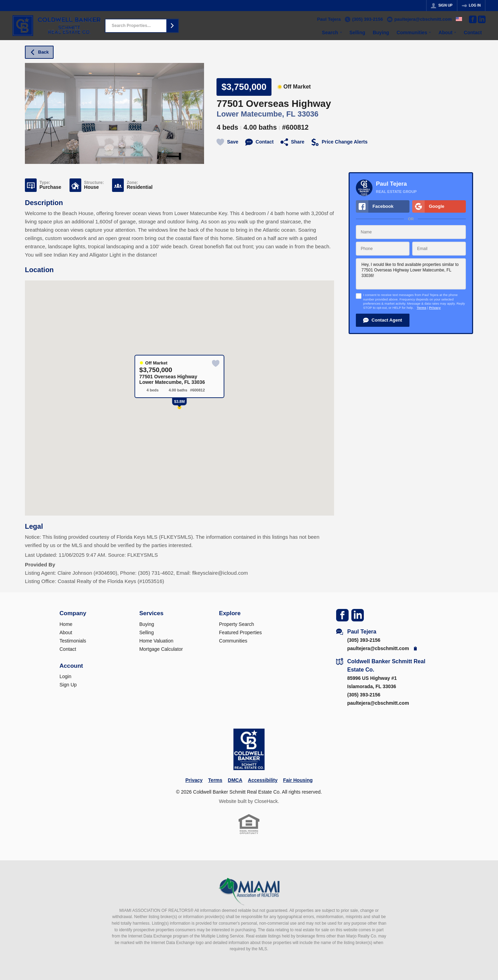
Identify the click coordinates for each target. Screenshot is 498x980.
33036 (308, 114)
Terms (422, 308)
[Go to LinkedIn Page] (482, 19)
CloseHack (266, 801)
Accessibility (263, 780)
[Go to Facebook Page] (473, 19)
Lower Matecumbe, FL (256, 114)
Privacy (435, 308)
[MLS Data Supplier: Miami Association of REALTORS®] (249, 891)
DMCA (235, 780)
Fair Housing (298, 780)
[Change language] (459, 19)
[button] (172, 26)
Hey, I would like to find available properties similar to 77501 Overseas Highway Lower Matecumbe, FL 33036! (411, 274)
